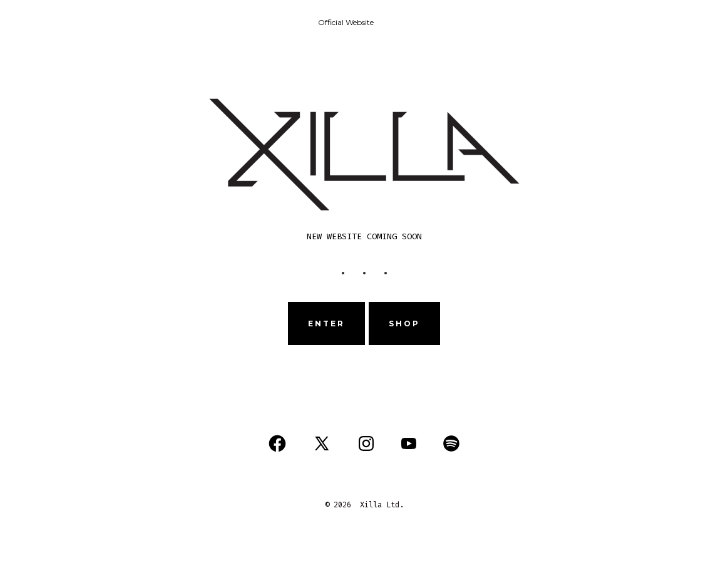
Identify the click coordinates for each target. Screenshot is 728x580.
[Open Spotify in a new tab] (451, 443)
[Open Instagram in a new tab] (366, 443)
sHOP (404, 324)
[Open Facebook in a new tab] (277, 443)
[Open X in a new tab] (322, 443)
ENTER (326, 324)
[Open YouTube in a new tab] (409, 443)
